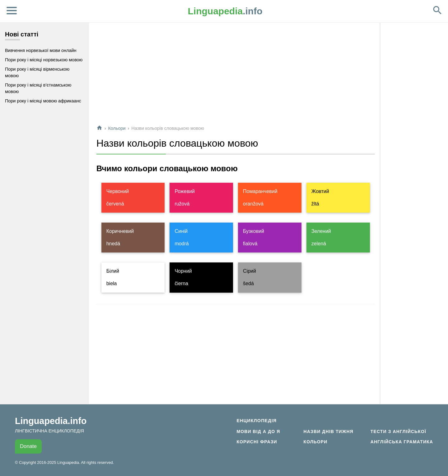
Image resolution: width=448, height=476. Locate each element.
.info (225, 11)
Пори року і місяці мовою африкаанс (43, 101)
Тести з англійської (398, 431)
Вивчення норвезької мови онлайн (41, 50)
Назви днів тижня (329, 431)
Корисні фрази (257, 442)
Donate (28, 446)
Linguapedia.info (51, 421)
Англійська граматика (402, 442)
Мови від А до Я (258, 431)
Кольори (117, 128)
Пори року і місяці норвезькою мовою (44, 60)
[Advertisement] (236, 76)
